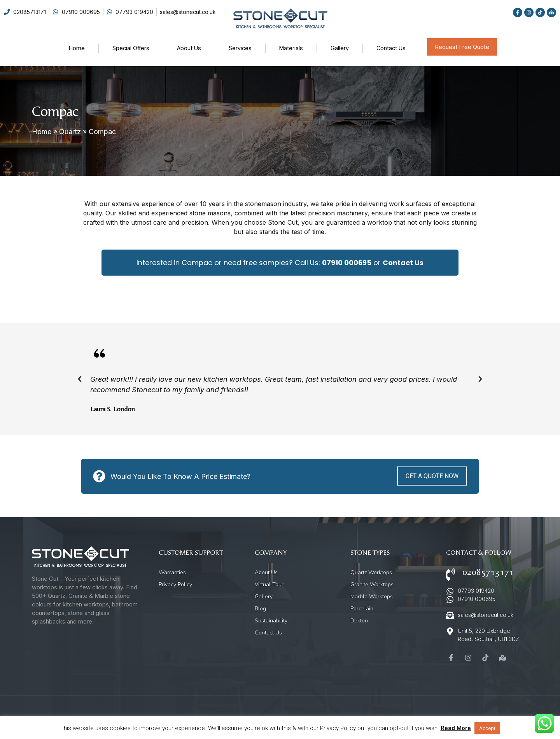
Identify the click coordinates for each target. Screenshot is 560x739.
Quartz (70, 132)
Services (240, 48)
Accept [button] (487, 728)
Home (77, 48)
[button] (80, 379)
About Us (189, 48)
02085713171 (488, 572)
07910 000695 (347, 263)
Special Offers (131, 48)
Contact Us (391, 48)
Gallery (340, 48)
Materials (291, 48)
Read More (456, 728)
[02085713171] (450, 575)
